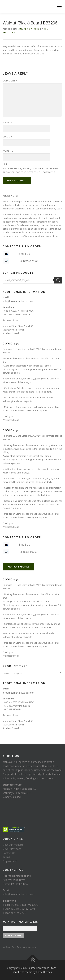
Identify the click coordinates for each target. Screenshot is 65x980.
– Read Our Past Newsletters (19, 947)
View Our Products (13, 845)
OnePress (19, 972)
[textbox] (32, 674)
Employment (10, 861)
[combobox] (32, 672)
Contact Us (9, 853)
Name (7, 122)
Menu (59, 6)
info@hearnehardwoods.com (19, 301)
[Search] (58, 280)
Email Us (24, 254)
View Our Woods (12, 849)
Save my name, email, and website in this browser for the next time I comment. (31, 170)
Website (8, 151)
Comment (10, 81)
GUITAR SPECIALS (19, 567)
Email (7, 137)
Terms (6, 857)
